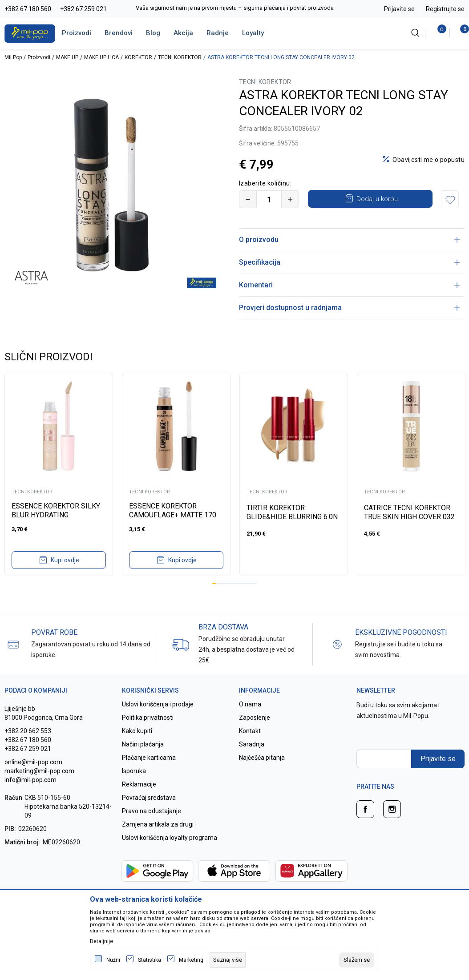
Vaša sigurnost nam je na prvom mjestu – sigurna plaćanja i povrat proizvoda (235, 8)
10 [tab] (247, 583)
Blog (153, 33)
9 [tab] (244, 583)
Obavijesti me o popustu (429, 160)
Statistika (150, 960)
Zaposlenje (255, 718)
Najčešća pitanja (262, 758)
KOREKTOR (138, 57)
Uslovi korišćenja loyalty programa (170, 838)
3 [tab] (222, 583)
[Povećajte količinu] (290, 199)
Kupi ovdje (65, 560)
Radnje (218, 33)
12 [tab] (255, 583)
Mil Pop (13, 57)
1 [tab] (214, 583)
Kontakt (250, 731)
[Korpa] (460, 33)
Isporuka (134, 771)
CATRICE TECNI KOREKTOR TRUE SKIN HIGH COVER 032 (409, 512)
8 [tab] (240, 583)
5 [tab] (229, 583)
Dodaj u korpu (377, 199)
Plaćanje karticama (149, 758)
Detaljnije (101, 941)
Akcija (183, 33)
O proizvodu (350, 240)
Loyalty (253, 33)
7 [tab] (236, 583)
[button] (450, 199)
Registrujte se (445, 9)
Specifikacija (350, 262)
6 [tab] (233, 583)
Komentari (350, 285)
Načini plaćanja (143, 744)
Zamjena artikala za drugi (158, 824)
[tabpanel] (59, 474)
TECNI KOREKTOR (180, 57)
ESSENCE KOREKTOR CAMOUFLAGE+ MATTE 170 (173, 510)
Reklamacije (139, 784)
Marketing (191, 960)
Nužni (113, 960)
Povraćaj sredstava (149, 798)
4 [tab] (225, 583)
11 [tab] (251, 583)
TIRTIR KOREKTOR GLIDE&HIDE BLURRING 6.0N (292, 512)
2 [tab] (218, 583)
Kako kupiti (137, 731)
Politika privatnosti (148, 718)
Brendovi (119, 33)
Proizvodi (77, 33)
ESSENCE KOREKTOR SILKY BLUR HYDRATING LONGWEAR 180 (56, 515)
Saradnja (252, 744)
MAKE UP (67, 57)
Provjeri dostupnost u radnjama (350, 308)
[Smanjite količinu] (248, 199)
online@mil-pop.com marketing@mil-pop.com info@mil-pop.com (39, 771)
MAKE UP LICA (101, 57)
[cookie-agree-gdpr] (357, 960)
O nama (250, 704)
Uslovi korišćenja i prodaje (158, 704)
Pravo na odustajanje (152, 811)
